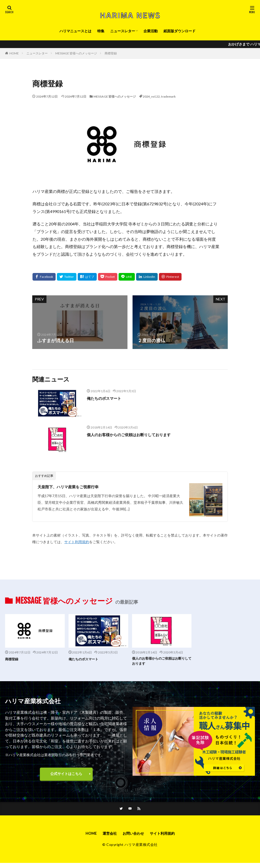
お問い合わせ (133, 838)
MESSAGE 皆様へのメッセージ (76, 53)
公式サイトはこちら (66, 776)
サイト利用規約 (77, 542)
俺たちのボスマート (107, 398)
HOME (14, 53)
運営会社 (107, 838)
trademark (168, 96)
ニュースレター (123, 31)
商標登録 (111, 53)
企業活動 (151, 31)
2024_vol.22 (151, 96)
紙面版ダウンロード (180, 31)
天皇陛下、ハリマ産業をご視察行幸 (74, 486)
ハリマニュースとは (75, 31)
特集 (101, 31)
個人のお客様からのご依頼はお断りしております (137, 434)
